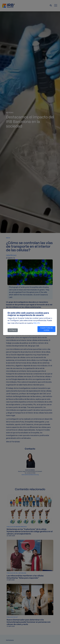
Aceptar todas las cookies (46, 329)
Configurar (13, 330)
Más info (37, 323)
